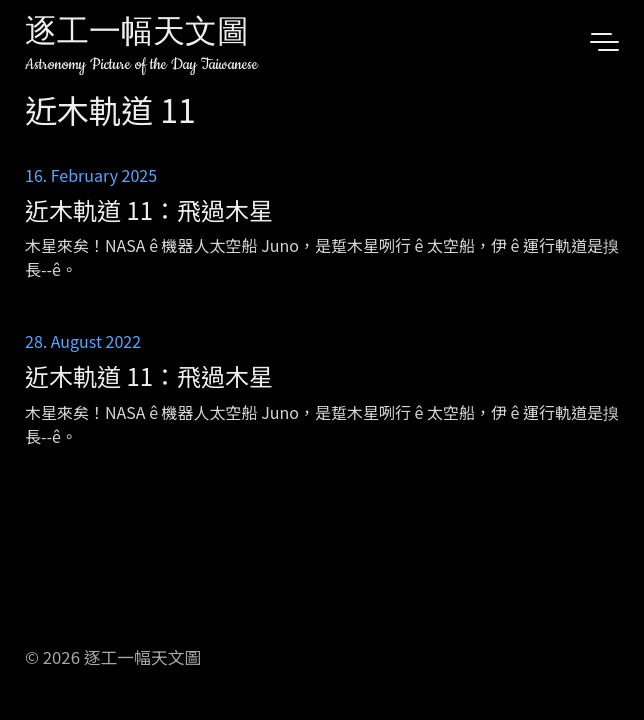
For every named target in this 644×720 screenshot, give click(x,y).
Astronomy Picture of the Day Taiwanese (141, 64)
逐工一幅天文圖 (137, 34)
